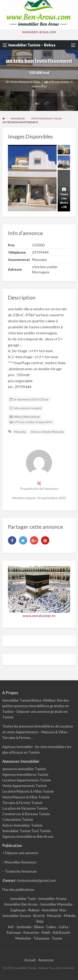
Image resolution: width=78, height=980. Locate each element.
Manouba (20, 432)
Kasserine (31, 932)
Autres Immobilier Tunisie (22, 825)
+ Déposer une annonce (20, 853)
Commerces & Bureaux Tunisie (26, 814)
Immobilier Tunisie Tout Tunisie (27, 831)
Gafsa (64, 927)
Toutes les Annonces (21, 871)
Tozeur (57, 938)
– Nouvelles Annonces (19, 862)
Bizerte (39, 916)
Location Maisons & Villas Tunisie (28, 791)
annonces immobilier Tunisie (24, 769)
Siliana (39, 927)
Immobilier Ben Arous (21, 904)
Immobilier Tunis (23, 899)
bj (39, 483)
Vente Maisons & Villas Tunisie (26, 797)
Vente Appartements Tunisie (25, 786)
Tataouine (41, 938)
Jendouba (24, 927)
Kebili (46, 932)
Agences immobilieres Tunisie (25, 774)
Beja (40, 921)
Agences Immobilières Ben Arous (28, 836)
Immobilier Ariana (53, 899)
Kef (11, 927)
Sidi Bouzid (61, 932)
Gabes (51, 927)
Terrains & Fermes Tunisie (22, 803)
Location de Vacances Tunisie (25, 808)
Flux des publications (18, 890)
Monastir (55, 916)
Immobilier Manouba (56, 904)
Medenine (23, 938)
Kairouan (14, 932)
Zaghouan (18, 910)
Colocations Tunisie (18, 819)
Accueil (30, 960)
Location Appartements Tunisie (27, 780)
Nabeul (34, 910)
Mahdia (70, 916)
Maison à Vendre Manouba (47, 432)
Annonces (46, 960)
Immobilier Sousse (17, 916)
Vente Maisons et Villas (25, 82)
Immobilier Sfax (54, 910)
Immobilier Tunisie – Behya (32, 45)
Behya (37, 700)
